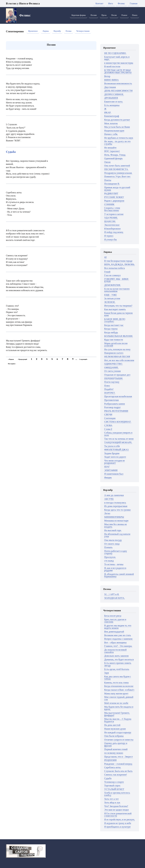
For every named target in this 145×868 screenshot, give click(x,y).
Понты (108, 180)
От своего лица (112, 544)
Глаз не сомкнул (112, 275)
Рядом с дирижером (114, 201)
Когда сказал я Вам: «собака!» (119, 690)
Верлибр (57, 31)
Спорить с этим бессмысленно (112, 209)
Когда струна (111, 329)
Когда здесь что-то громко (117, 510)
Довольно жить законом (116, 656)
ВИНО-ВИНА (111, 80)
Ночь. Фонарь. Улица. (115, 155)
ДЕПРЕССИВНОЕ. (114, 94)
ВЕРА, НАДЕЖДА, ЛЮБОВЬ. (120, 264)
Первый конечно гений (116, 749)
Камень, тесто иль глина (116, 683)
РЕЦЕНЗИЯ (110, 760)
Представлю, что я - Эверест (119, 757)
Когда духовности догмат (117, 120)
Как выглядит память (115, 309)
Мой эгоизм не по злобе (116, 703)
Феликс (121, 4)
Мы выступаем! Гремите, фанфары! (117, 714)
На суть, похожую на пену (117, 349)
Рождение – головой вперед (118, 764)
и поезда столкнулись (115, 503)
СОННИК (109, 204)
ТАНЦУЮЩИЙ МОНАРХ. (118, 442)
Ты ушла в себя (112, 446)
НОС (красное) (112, 151)
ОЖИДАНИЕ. (111, 368)
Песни (114, 15)
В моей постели (112, 66)
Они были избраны (114, 736)
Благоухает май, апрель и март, (117, 58)
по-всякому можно (114, 753)
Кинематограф (112, 116)
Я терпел (109, 236)
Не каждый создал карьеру (118, 732)
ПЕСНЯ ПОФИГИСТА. (116, 169)
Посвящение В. (112, 184)
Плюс (107, 386)
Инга (111, 4)
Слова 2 (108, 429)
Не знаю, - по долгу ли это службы (117, 143)
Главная (134, 4)
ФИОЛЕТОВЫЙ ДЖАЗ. (117, 450)
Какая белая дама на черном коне (118, 314)
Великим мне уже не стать (118, 635)
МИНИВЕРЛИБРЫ (114, 517)
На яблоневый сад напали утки (117, 535)
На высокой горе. (113, 530)
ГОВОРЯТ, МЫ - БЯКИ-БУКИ (117, 280)
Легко (107, 513)
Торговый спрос (112, 786)
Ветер (107, 76)
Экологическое (112, 225)
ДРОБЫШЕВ (111, 98)
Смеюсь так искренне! (116, 775)
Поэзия (94, 15)
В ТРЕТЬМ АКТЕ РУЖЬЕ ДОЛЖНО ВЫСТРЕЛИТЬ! (118, 71)
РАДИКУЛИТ (111, 193)
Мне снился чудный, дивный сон (119, 698)
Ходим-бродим (112, 453)
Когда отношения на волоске (119, 686)
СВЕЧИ (108, 415)
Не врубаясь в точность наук (119, 138)
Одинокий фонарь (113, 158)
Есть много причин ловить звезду (118, 664)
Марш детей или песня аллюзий (116, 345)
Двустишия (110, 87)
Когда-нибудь (111, 332)
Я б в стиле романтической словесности (118, 815)
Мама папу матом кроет (116, 693)
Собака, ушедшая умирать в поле (118, 434)
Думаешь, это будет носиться (119, 659)
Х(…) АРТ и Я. (112, 594)
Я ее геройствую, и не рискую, (120, 820)
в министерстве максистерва (119, 63)
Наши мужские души (115, 729)
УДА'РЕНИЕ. (111, 218)
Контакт (99, 4)
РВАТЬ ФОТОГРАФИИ (116, 411)
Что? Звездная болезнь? (116, 806)
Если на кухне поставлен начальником (117, 290)
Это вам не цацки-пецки (116, 810)
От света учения (112, 371)
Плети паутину (112, 382)
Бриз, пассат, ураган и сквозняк (115, 621)
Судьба (11, 152)
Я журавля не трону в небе (118, 823)
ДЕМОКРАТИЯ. (112, 285)
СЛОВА (108, 425)
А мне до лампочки (114, 495)
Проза (104, 15)
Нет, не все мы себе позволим (119, 360)
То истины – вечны (114, 564)
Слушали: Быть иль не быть (118, 771)
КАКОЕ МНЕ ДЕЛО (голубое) (115, 320)
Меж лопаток (111, 123)
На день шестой (112, 725)
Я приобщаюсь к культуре (117, 827)
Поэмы (68, 31)
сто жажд (109, 561)
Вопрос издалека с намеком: (119, 639)
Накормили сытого (114, 353)
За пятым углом (112, 298)
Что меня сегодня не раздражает (114, 462)
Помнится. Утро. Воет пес (117, 177)
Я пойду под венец (114, 232)
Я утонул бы (110, 240)
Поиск (135, 15)
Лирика (46, 31)
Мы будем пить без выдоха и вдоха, (119, 708)
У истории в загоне (114, 214)
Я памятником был (114, 474)
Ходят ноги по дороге (115, 457)
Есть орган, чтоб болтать (117, 669)
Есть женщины (112, 105)
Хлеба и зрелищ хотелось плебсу (117, 794)
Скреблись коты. (113, 767)
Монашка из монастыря (116, 521)
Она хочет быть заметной (117, 166)
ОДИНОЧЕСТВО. (113, 364)
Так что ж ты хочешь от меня (119, 439)
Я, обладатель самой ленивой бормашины (119, 575)
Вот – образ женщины (115, 643)
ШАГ (107, 467)
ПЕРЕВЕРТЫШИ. (114, 378)
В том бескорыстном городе (118, 261)
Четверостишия (83, 31)
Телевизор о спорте (114, 782)
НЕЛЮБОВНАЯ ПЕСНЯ (117, 357)
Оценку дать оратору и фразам (116, 744)
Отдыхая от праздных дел (117, 375)
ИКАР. (108, 113)
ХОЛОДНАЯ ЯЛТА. (114, 598)
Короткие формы (79, 15)
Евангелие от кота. (114, 102)
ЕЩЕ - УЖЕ (111, 295)
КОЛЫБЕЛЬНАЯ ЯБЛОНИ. (119, 336)
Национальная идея (114, 131)
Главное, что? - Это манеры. (118, 646)
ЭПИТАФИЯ (111, 470)
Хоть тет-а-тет (111, 799)
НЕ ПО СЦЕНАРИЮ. (115, 53)
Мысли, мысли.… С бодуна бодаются (118, 720)
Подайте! (109, 389)
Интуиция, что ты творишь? (118, 306)
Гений (107, 272)
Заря (106, 673)
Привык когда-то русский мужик (117, 189)
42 (105, 257)
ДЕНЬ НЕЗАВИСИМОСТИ (118, 91)
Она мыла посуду (113, 540)
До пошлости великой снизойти (115, 651)
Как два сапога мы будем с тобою (118, 678)
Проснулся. (110, 557)
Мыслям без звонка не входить (116, 526)
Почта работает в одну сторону (116, 552)
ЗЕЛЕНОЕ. (110, 302)
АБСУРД (109, 499)
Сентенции (110, 418)
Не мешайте (110, 148)
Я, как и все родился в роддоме (115, 569)
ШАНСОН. (110, 221)
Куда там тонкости (114, 340)
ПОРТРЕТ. (110, 393)
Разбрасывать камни (115, 404)
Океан (107, 162)
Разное (124, 15)
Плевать (108, 547)
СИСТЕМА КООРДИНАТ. (118, 422)
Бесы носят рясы (113, 616)
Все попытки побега (114, 268)
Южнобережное (112, 229)
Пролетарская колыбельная (118, 396)
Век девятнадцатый (114, 632)
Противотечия (111, 400)
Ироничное (33, 31)
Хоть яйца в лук (112, 803)
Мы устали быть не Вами (117, 127)
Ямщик (108, 478)
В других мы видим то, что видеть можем (118, 627)
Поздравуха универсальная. (118, 173)
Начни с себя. (111, 134)
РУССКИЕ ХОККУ (114, 197)
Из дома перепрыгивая (116, 506)
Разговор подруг (113, 407)
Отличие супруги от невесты (119, 740)
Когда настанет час (114, 325)
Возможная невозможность (118, 83)
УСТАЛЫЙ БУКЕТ (114, 789)
